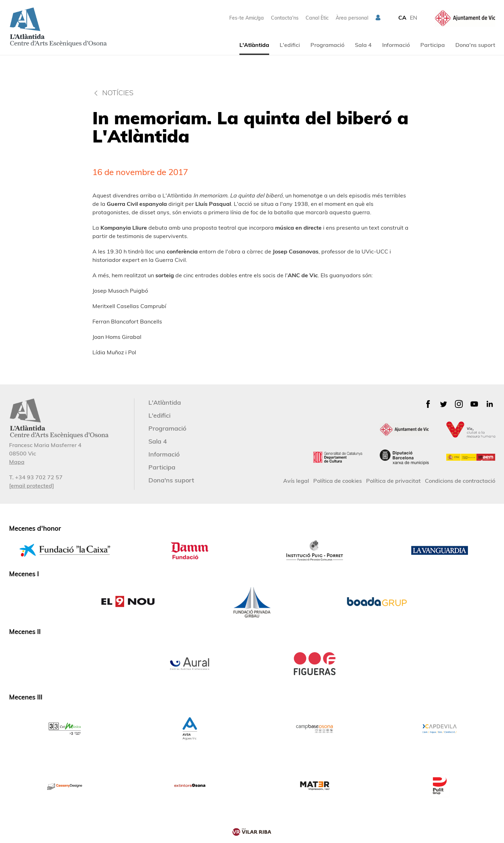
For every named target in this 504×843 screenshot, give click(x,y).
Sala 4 (363, 45)
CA (402, 18)
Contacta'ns (285, 18)
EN (414, 18)
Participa (433, 45)
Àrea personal (352, 18)
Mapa (17, 462)
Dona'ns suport (475, 45)
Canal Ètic (317, 18)
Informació (396, 45)
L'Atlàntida (254, 45)
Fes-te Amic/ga (247, 18)
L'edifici (290, 45)
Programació (327, 45)
